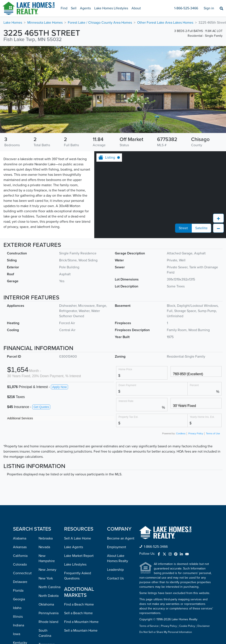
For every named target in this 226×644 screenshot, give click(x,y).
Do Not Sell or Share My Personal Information (166, 555)
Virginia (44, 602)
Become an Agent (121, 461)
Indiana (19, 548)
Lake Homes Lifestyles (111, 8)
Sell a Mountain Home (81, 553)
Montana (20, 635)
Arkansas (20, 470)
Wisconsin (46, 628)
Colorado (20, 487)
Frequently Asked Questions (78, 498)
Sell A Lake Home (78, 461)
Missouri (19, 626)
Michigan (20, 600)
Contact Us (115, 501)
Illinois (18, 539)
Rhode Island (48, 544)
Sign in (209, 8)
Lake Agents (74, 470)
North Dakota (49, 518)
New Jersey (47, 492)
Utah (42, 584)
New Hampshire (47, 481)
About (136, 8)
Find (64, 8)
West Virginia (49, 619)
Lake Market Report (79, 478)
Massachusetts (24, 591)
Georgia (19, 522)
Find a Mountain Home (81, 544)
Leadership (115, 492)
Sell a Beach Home (78, 536)
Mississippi (21, 617)
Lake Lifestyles (75, 487)
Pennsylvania (49, 536)
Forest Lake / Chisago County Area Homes (100, 23)
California (20, 478)
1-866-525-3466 (186, 8)
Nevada (44, 470)
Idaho (17, 530)
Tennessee (47, 567)
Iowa (17, 556)
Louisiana (20, 574)
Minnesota (21, 609)
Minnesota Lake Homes (45, 23)
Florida (18, 513)
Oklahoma (46, 527)
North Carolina (50, 510)
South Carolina (45, 556)
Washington (47, 610)
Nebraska (46, 461)
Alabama (20, 461)
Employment (117, 470)
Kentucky (20, 565)
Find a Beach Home (79, 527)
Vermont (45, 593)
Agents (85, 8)
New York (46, 501)
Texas (43, 576)
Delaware (20, 504)
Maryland (20, 583)
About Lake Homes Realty (118, 481)
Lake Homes (13, 23)
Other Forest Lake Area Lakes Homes (165, 23)
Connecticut (22, 496)
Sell (74, 8)
